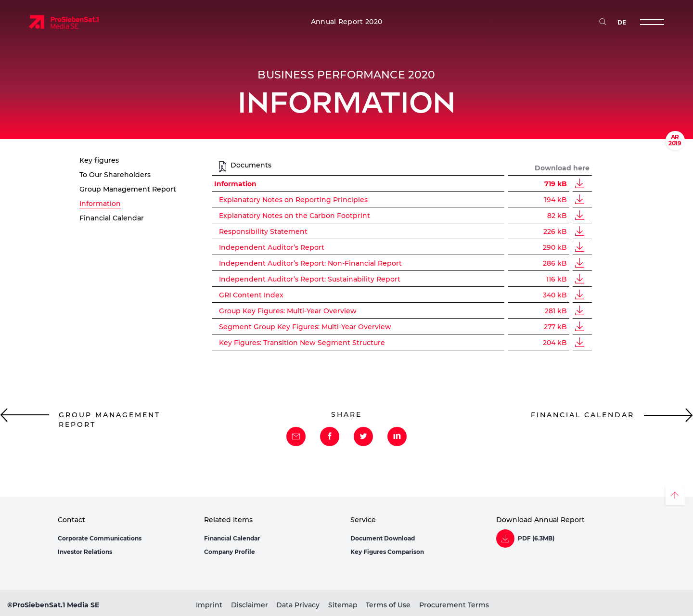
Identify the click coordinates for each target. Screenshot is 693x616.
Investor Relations (85, 552)
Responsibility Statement (263, 231)
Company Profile (230, 552)
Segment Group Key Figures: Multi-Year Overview (305, 327)
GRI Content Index (251, 295)
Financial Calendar (232, 538)
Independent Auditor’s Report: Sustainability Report (310, 279)
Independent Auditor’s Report (272, 247)
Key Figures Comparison (387, 552)
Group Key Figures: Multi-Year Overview (288, 311)
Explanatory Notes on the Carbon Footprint (295, 216)
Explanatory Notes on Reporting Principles (293, 200)
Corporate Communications (100, 538)
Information (235, 184)
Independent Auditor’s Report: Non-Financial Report (310, 263)
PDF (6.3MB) (536, 539)
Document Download (383, 538)
